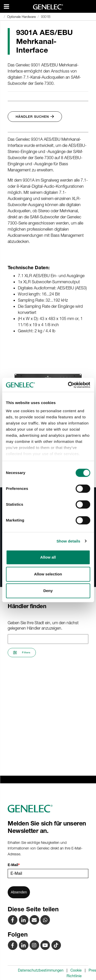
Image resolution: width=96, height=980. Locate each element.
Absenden (19, 892)
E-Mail (14, 865)
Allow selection (48, 574)
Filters (22, 653)
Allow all (48, 557)
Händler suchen (35, 117)
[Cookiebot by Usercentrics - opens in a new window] (68, 385)
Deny (48, 591)
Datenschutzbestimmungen (41, 970)
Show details (68, 541)
